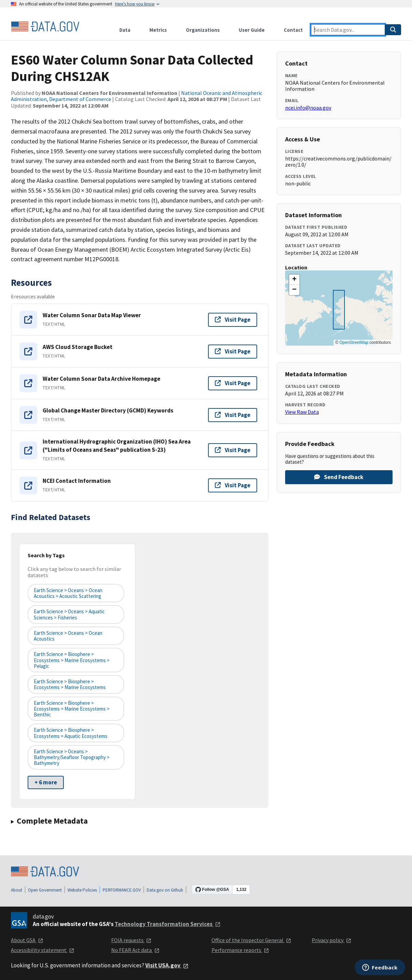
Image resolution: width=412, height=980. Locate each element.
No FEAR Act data (135, 950)
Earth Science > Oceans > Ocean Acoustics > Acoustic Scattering (68, 593)
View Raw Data (302, 412)
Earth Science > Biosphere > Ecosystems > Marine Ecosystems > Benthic (72, 709)
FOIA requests (131, 940)
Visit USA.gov (167, 965)
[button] (294, 280)
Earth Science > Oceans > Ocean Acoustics (68, 636)
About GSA (27, 940)
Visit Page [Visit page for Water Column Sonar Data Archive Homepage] (233, 383)
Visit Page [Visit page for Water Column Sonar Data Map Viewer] (233, 320)
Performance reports (240, 950)
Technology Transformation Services (168, 924)
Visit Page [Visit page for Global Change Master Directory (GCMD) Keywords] (233, 415)
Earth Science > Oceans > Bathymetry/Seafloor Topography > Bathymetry (72, 757)
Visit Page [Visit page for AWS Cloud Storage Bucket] (233, 351)
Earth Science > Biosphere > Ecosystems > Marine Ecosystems (70, 684)
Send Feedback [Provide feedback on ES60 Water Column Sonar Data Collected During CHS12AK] (339, 477)
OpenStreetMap (354, 342)
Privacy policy (332, 940)
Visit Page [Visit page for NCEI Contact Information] (233, 485)
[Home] (45, 27)
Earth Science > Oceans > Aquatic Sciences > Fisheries (69, 614)
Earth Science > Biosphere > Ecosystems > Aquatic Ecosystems (71, 733)
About (17, 890)
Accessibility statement (43, 950)
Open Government (45, 890)
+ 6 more (46, 782)
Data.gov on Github (165, 890)
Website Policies (82, 890)
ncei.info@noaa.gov (308, 108)
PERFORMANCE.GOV (122, 890)
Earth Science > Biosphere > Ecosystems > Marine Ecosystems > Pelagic (72, 660)
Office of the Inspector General (251, 940)
